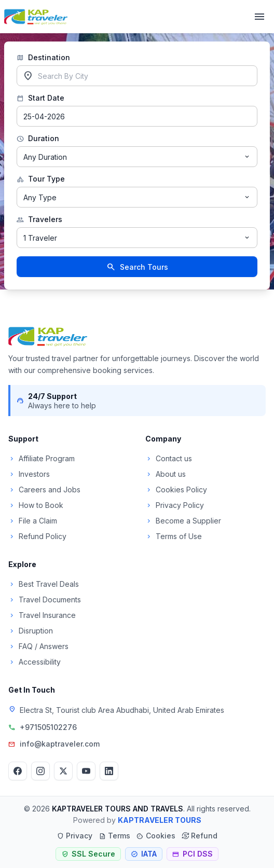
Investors (29, 474)
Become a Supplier (183, 521)
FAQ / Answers (38, 646)
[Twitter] (63, 771)
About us (166, 474)
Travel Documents (45, 600)
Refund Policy (37, 536)
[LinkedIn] (109, 771)
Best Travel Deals (44, 584)
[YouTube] (86, 771)
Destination (43, 58)
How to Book (36, 505)
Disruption (31, 631)
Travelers (39, 219)
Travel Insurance (42, 615)
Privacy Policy (175, 505)
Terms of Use (174, 536)
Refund (200, 836)
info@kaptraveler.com (60, 744)
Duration (38, 139)
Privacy (74, 836)
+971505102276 (48, 727)
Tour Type (41, 179)
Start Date (40, 98)
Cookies (156, 836)
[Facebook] (18, 771)
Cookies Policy (176, 490)
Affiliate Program (42, 458)
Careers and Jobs (44, 490)
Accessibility (35, 662)
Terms (114, 836)
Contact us (169, 458)
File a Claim (33, 521)
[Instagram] (40, 771)
